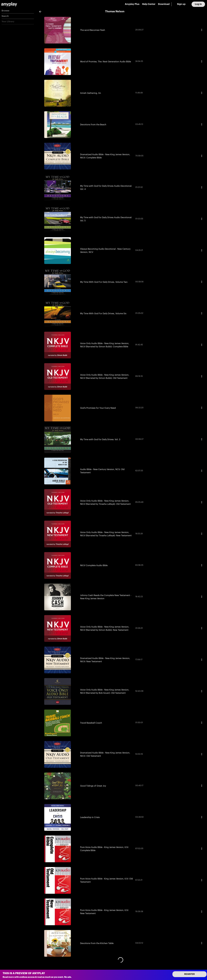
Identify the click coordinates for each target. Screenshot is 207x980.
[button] (18, 11)
